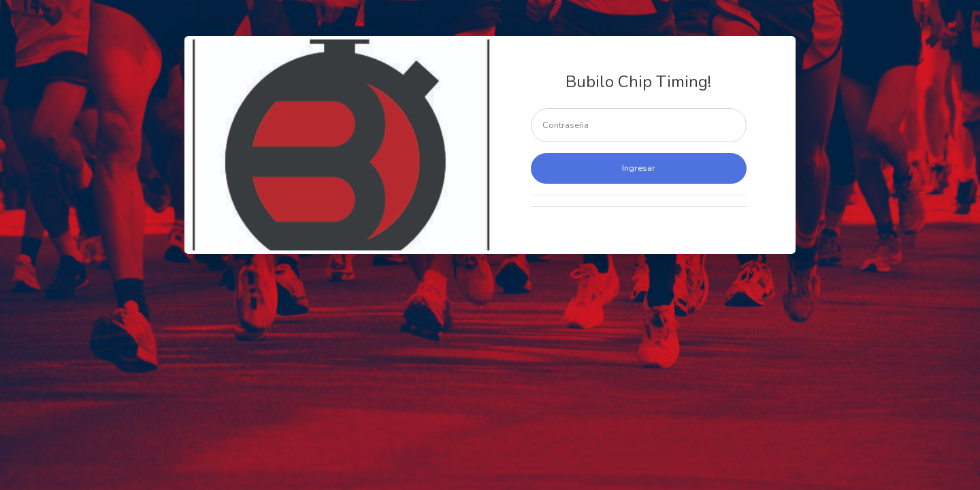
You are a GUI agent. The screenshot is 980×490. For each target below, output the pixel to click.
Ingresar (639, 168)
